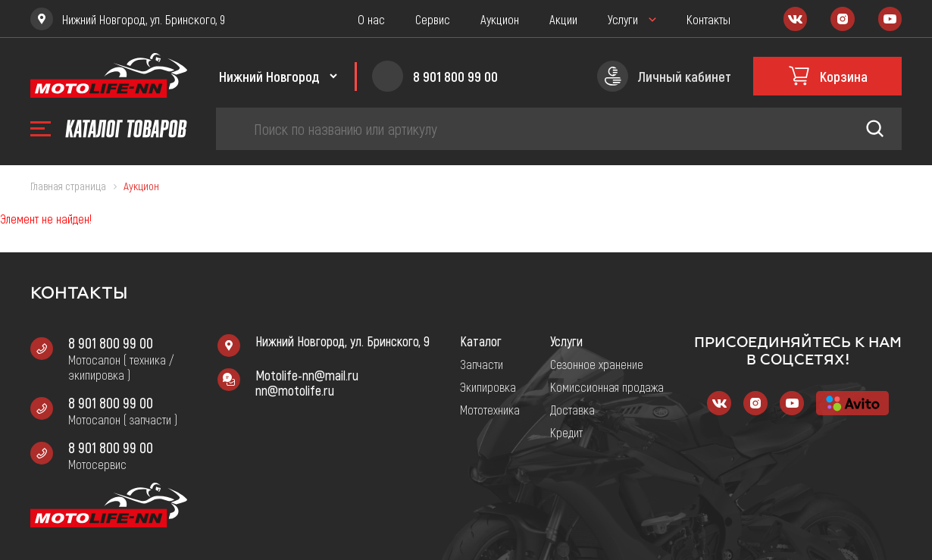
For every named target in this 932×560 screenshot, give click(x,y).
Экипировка (488, 386)
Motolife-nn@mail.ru (307, 375)
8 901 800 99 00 (111, 343)
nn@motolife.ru (295, 390)
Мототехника (490, 409)
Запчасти (482, 364)
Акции (563, 19)
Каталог (481, 341)
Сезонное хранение (597, 364)
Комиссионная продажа (607, 386)
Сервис (433, 19)
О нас (371, 19)
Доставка (572, 409)
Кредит (566, 432)
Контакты (708, 19)
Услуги (623, 19)
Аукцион (500, 19)
